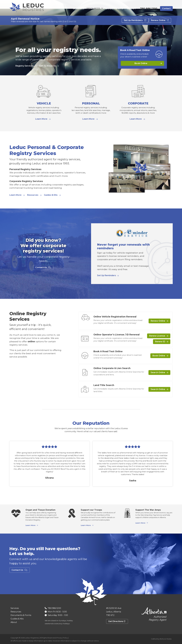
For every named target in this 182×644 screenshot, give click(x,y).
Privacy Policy (62, 638)
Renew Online (160, 22)
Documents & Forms (21, 615)
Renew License (157, 336)
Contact (166, 9)
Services (84, 9)
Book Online (141, 63)
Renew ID (160, 342)
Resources (33, 195)
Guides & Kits (118, 9)
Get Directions (117, 621)
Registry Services (25, 66)
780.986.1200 (149, 9)
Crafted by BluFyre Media (161, 639)
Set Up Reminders (135, 22)
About (133, 9)
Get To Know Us (48, 66)
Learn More (41, 119)
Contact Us (43, 267)
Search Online (158, 372)
